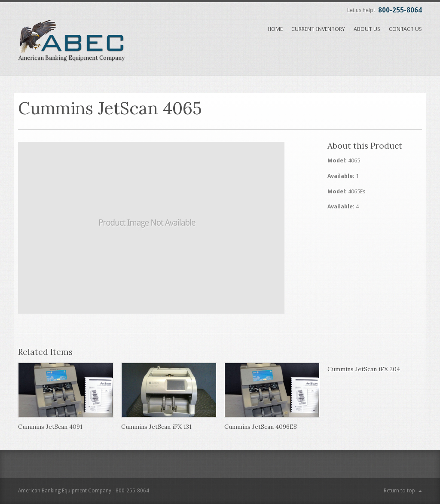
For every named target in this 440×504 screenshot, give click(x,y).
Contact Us (405, 29)
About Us (367, 29)
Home (275, 29)
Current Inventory (318, 29)
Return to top (399, 491)
